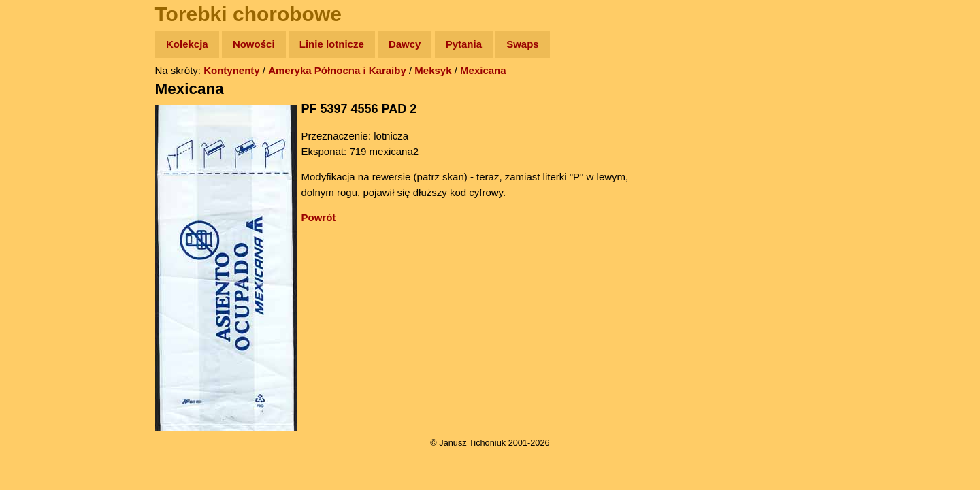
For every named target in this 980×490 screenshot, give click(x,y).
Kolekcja (187, 44)
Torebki (41, 281)
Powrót (319, 217)
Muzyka (41, 202)
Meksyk (433, 70)
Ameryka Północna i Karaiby (337, 70)
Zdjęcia (40, 124)
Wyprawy (45, 97)
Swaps (523, 44)
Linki (35, 254)
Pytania (464, 44)
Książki (40, 176)
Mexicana (483, 70)
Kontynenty (232, 70)
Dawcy (405, 44)
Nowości (254, 44)
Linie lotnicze (332, 44)
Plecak (39, 228)
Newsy (39, 149)
